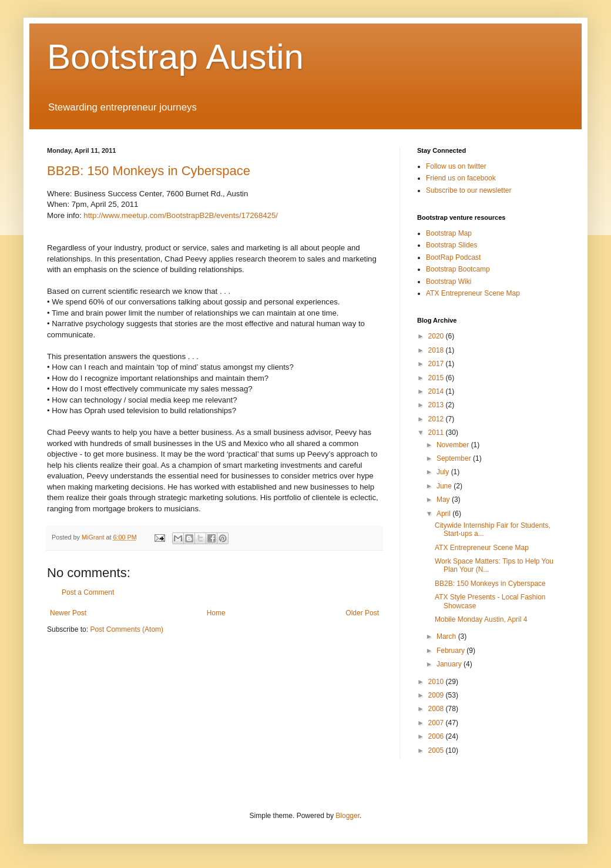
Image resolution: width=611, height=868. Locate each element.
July (444, 472)
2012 (437, 419)
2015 (437, 378)
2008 (437, 709)
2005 (437, 750)
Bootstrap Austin (175, 57)
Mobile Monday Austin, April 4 (481, 619)
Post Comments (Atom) (127, 629)
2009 (437, 695)
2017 (437, 364)
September (455, 458)
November (454, 445)
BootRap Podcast (453, 257)
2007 (437, 723)
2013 (437, 405)
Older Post (362, 613)
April (444, 514)
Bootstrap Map (449, 233)
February (451, 651)
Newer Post (68, 613)
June (445, 486)
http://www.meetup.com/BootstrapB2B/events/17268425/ (181, 215)
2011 (437, 433)
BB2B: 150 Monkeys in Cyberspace (149, 171)
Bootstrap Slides (451, 245)
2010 (437, 682)
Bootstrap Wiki (449, 281)
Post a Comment (88, 592)
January (450, 664)
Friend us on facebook (461, 178)
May (444, 500)
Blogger (348, 816)
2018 (437, 350)
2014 (437, 391)
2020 (437, 336)
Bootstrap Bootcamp (458, 269)
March (447, 636)
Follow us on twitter (456, 166)
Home (216, 613)
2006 (437, 736)
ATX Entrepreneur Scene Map (473, 293)
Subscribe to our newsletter (469, 190)
